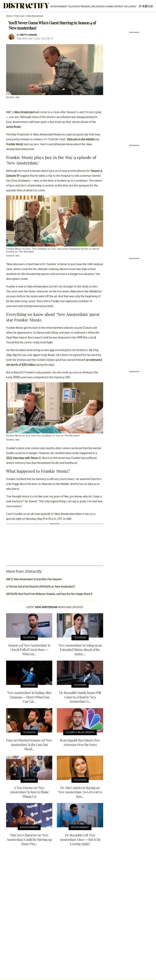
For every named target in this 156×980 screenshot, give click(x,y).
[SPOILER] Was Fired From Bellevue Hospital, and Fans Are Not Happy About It (49, 594)
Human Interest (114, 6)
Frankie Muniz (15, 144)
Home (9, 16)
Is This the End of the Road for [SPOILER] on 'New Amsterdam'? (41, 587)
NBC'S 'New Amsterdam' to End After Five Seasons (34, 579)
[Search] (140, 6)
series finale (13, 127)
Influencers (98, 6)
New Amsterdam (35, 16)
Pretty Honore (28, 35)
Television (74, 6)
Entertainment (59, 6)
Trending (85, 6)
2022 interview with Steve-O (23, 458)
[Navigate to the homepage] (27, 6)
